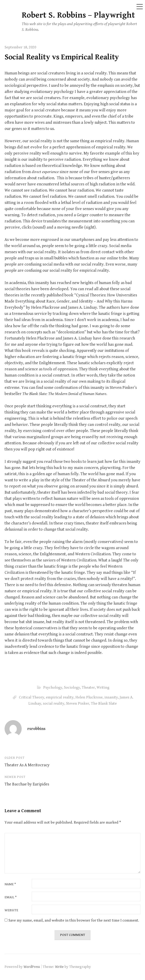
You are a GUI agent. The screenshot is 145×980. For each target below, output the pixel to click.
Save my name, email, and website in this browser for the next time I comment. (74, 920)
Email (11, 897)
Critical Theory (32, 697)
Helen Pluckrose (89, 697)
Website (11, 910)
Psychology (53, 688)
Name (10, 884)
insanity (111, 697)
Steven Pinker (78, 703)
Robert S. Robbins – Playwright (78, 15)
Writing (103, 688)
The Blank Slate (104, 703)
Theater (88, 688)
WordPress (32, 967)
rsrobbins (36, 729)
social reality (54, 703)
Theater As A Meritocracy (27, 765)
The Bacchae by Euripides (27, 784)
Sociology (72, 688)
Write (59, 967)
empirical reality (60, 697)
